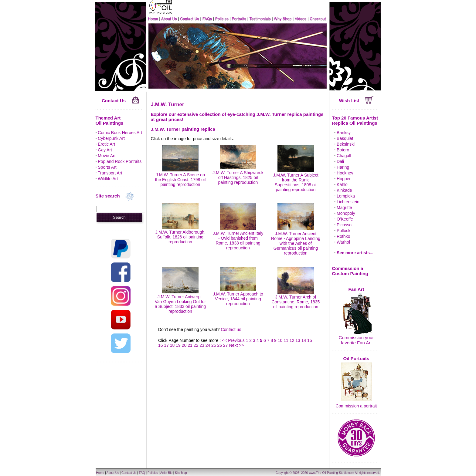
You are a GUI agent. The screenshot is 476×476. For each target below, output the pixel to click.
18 (172, 345)
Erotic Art (106, 144)
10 (280, 340)
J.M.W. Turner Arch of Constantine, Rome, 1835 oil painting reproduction (296, 299)
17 (166, 345)
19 (178, 345)
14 (304, 340)
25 (214, 345)
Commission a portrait (356, 406)
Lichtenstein (348, 202)
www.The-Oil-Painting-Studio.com (331, 473)
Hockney (345, 173)
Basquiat (345, 138)
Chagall (344, 156)
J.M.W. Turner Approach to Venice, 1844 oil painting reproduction (238, 296)
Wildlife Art (108, 179)
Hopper (344, 179)
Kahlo (342, 184)
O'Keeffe (345, 219)
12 (292, 340)
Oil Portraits (356, 358)
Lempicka (346, 196)
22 (196, 345)
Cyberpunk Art (111, 138)
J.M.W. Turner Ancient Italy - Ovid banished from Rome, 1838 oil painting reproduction (238, 238)
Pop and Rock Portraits (120, 161)
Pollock (343, 231)
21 (190, 345)
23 (202, 345)
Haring (343, 167)
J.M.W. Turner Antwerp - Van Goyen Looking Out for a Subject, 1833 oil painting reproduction (180, 302)
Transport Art (110, 173)
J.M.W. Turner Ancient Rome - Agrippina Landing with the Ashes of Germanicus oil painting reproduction (296, 241)
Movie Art (107, 156)
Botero (343, 150)
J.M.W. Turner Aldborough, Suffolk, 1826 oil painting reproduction (180, 235)
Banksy (344, 133)
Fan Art (356, 289)
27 (226, 345)
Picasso (344, 225)
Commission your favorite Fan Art (356, 340)
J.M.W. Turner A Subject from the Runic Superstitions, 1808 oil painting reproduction (296, 180)
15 (310, 340)
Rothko (343, 236)
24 (208, 345)
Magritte (344, 208)
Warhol (343, 242)
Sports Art (107, 167)
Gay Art (105, 150)
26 (220, 345)
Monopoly (346, 213)
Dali (340, 161)
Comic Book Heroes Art (120, 133)
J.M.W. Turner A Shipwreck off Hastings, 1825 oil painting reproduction (238, 175)
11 (286, 340)
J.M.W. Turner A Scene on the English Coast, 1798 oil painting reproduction (180, 177)
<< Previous (234, 340)
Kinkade (344, 190)
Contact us (231, 329)
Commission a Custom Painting (350, 271)
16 (161, 345)
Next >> (237, 345)
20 (184, 345)
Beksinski (346, 144)
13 (298, 340)
